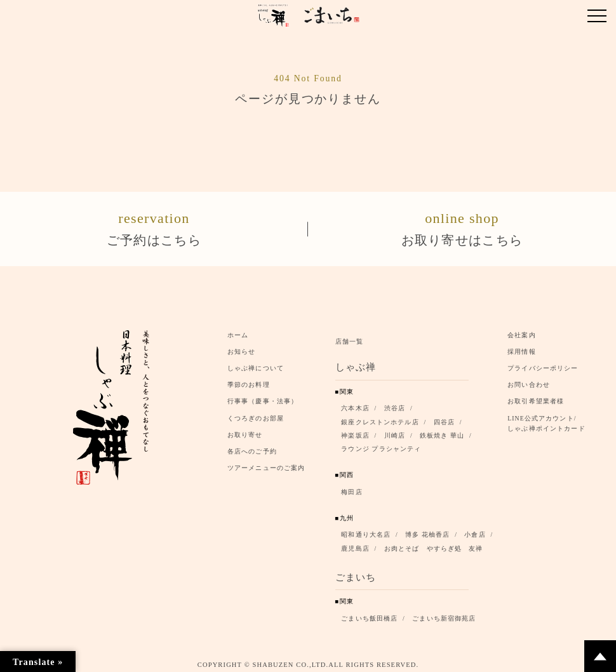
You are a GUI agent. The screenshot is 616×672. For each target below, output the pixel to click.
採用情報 (522, 348)
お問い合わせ (529, 381)
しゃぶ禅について (256, 364)
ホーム (238, 331)
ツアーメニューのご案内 (266, 464)
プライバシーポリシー (543, 364)
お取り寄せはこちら (462, 226)
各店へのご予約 (252, 447)
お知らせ (242, 348)
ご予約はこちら (154, 226)
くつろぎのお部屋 (256, 414)
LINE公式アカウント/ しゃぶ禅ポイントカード (549, 420)
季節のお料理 (249, 381)
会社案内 (522, 331)
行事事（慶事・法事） (263, 398)
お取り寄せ (245, 431)
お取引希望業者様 (536, 398)
